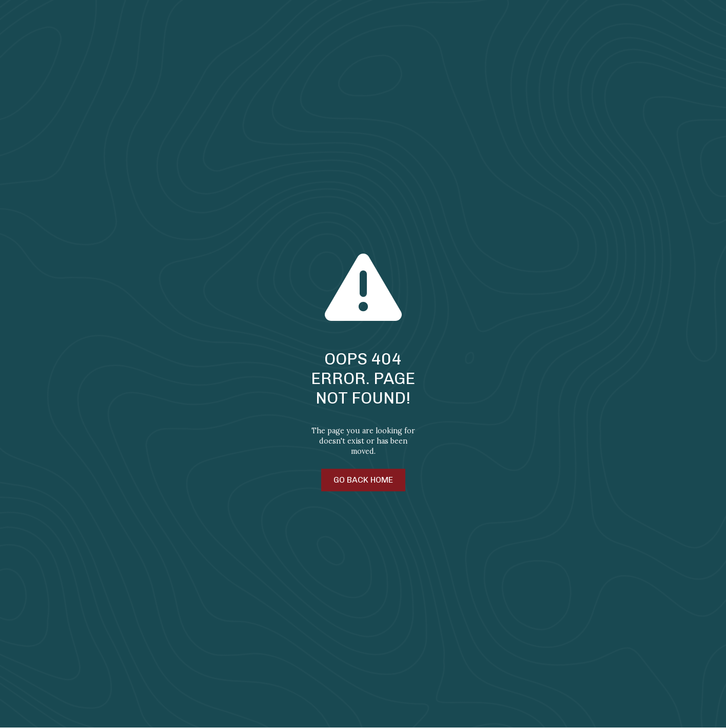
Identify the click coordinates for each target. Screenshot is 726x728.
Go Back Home (363, 480)
